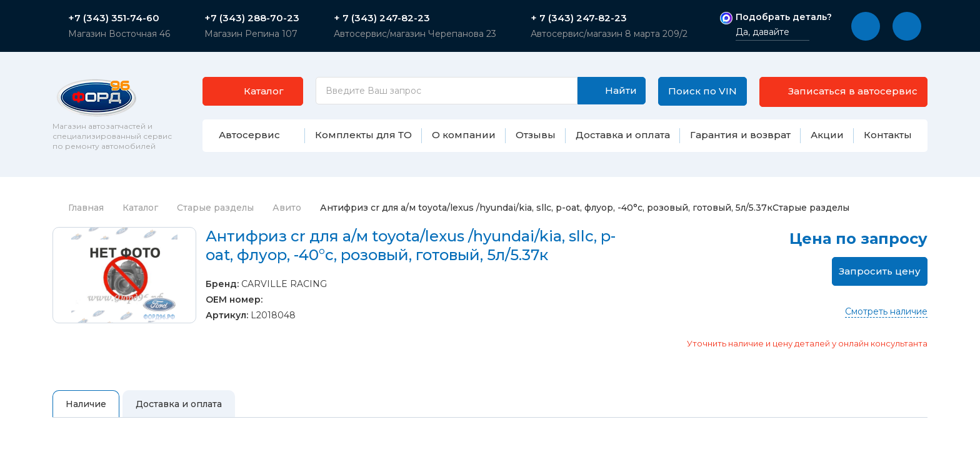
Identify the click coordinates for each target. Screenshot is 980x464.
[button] (866, 26)
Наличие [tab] (86, 404)
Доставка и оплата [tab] (179, 404)
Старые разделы (215, 208)
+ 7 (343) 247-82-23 (382, 18)
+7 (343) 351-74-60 (114, 18)
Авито (287, 208)
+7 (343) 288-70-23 (252, 18)
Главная (78, 208)
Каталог (140, 208)
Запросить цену (880, 271)
